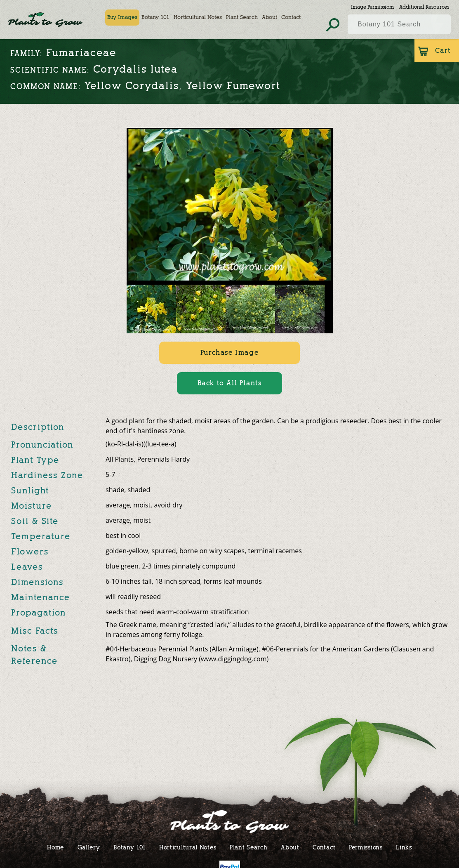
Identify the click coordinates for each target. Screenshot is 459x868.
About (270, 17)
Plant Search (242, 17)
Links (404, 847)
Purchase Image (230, 353)
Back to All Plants (230, 383)
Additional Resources (424, 7)
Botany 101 (155, 17)
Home (55, 847)
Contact (291, 17)
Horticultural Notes (198, 17)
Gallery (89, 847)
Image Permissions (373, 7)
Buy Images (122, 17)
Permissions (366, 847)
